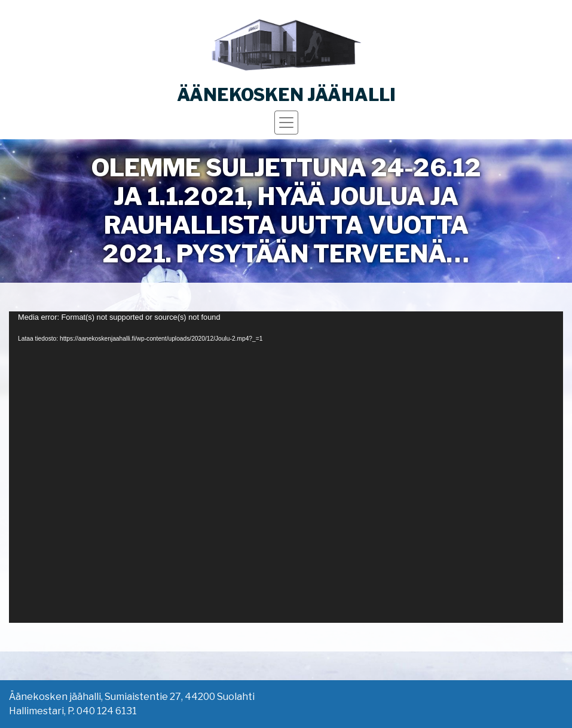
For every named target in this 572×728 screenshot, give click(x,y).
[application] (286, 467)
